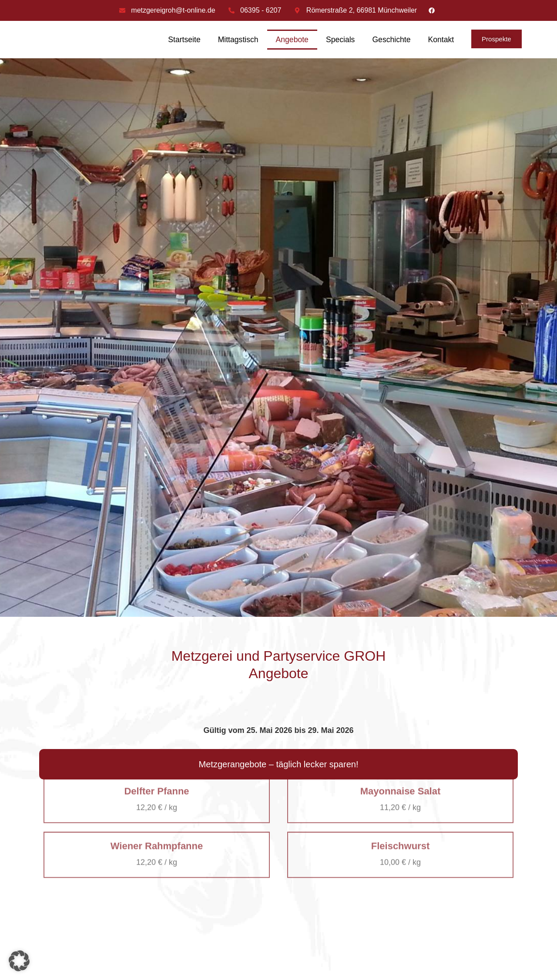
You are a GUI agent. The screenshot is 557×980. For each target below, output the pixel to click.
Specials (341, 40)
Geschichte (391, 40)
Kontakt (441, 40)
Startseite (184, 40)
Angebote (292, 40)
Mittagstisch (238, 40)
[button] (19, 961)
